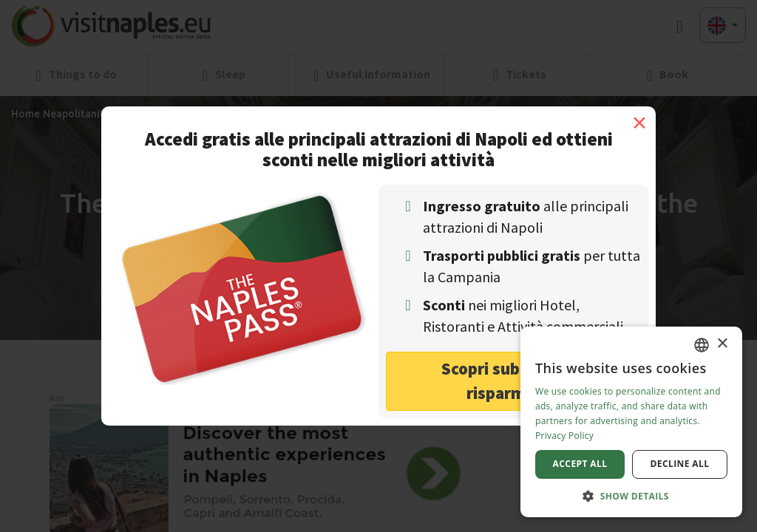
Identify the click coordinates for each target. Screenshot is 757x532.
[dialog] (631, 422)
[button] (631, 495)
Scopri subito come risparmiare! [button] (513, 381)
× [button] (722, 344)
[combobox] (702, 345)
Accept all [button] (580, 464)
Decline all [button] (680, 464)
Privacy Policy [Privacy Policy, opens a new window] (564, 436)
